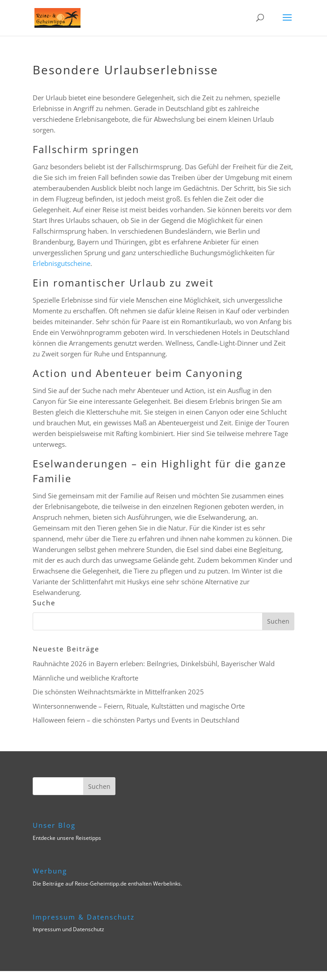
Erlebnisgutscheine (62, 263)
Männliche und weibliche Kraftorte (85, 678)
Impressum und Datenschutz (68, 929)
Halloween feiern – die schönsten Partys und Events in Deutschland (136, 720)
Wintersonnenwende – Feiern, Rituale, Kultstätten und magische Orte (139, 706)
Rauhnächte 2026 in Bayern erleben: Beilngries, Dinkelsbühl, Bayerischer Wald (154, 663)
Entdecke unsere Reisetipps (67, 838)
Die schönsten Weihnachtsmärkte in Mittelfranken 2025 (118, 692)
